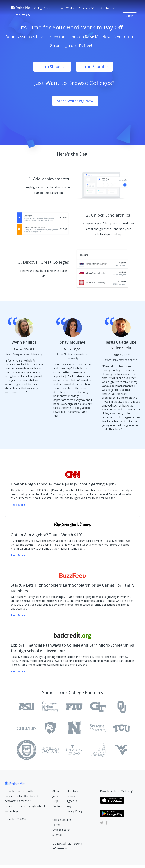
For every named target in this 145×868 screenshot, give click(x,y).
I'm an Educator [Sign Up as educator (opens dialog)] (94, 66)
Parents (71, 796)
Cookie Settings (62, 820)
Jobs (55, 796)
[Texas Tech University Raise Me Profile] (27, 750)
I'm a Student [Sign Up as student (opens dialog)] (52, 66)
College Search (43, 8)
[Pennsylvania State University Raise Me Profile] (50, 728)
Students (86, 8)
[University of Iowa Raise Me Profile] (74, 750)
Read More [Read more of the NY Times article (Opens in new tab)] (18, 555)
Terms (56, 825)
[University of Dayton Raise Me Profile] (50, 750)
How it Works (66, 8)
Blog (69, 806)
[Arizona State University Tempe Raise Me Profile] (27, 707)
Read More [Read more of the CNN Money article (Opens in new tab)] (18, 505)
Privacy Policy (74, 811)
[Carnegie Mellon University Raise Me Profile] (50, 707)
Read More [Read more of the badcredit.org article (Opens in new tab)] (18, 671)
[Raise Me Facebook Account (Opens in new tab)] (106, 823)
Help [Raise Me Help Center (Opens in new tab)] (55, 801)
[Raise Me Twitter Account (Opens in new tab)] (102, 823)
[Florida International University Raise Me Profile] (74, 707)
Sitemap (57, 835)
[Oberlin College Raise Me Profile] (27, 728)
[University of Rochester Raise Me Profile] (74, 728)
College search (61, 830)
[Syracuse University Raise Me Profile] (98, 728)
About (56, 791)
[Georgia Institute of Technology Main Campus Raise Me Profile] (98, 707)
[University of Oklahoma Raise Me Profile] (122, 707)
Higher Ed (72, 801)
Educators (107, 8)
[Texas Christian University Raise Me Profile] (122, 728)
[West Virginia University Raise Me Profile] (122, 750)
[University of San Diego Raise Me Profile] (98, 750)
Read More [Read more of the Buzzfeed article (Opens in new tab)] (18, 615)
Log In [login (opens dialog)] (130, 16)
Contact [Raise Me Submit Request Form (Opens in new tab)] (57, 806)
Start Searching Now (75, 101)
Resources (22, 15)
